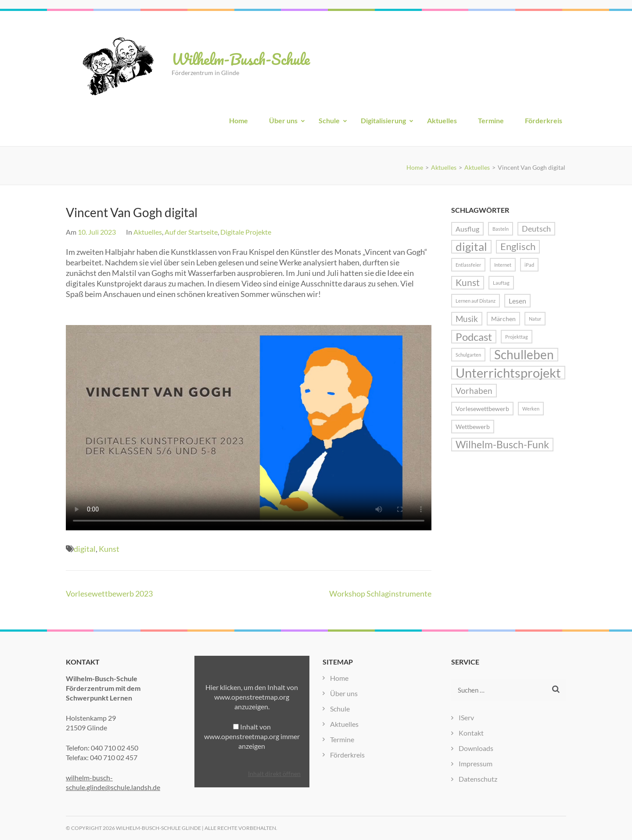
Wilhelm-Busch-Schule (241, 59)
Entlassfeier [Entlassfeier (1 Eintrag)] (468, 265)
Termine (491, 120)
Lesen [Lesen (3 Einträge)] (517, 301)
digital (85, 549)
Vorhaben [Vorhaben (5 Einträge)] (474, 391)
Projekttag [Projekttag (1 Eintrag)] (517, 337)
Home (239, 120)
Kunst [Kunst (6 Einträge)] (468, 282)
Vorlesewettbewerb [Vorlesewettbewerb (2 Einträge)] (482, 409)
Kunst (109, 549)
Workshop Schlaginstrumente (380, 593)
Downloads (476, 748)
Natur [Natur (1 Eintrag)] (535, 319)
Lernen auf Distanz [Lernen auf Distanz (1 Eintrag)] (476, 301)
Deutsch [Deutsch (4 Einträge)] (536, 229)
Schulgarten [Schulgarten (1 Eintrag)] (468, 355)
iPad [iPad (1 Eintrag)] (529, 265)
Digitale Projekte (246, 232)
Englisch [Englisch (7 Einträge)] (518, 247)
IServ (466, 717)
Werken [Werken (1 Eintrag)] (531, 409)
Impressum (476, 763)
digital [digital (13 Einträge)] (471, 247)
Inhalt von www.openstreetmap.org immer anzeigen (252, 736)
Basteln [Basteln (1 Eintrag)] (501, 229)
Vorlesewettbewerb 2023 (109, 593)
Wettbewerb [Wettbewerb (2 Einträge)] (473, 427)
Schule (329, 120)
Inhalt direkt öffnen (274, 774)
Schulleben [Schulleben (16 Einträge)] (524, 355)
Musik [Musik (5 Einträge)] (467, 319)
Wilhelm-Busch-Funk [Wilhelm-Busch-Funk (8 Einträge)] (502, 445)
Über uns (283, 120)
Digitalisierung (383, 120)
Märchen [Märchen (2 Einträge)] (503, 319)
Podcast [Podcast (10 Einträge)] (474, 337)
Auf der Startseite (191, 232)
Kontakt (471, 733)
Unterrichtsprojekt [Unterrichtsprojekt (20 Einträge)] (508, 373)
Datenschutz (478, 779)
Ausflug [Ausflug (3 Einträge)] (467, 229)
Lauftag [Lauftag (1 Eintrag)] (501, 283)
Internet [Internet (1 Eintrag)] (503, 265)
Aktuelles (442, 120)
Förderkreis (544, 120)
